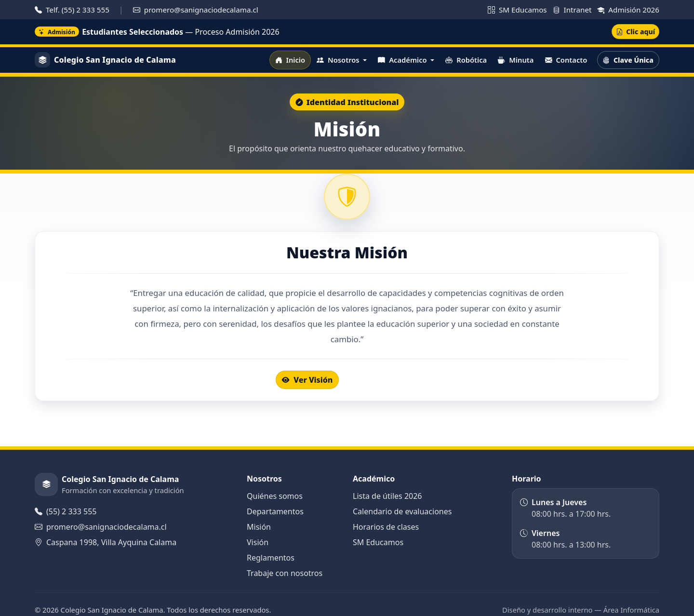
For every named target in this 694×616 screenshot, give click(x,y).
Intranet (573, 10)
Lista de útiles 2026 (387, 496)
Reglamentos (271, 558)
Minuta (516, 60)
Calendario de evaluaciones (402, 511)
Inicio (290, 60)
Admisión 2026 (628, 10)
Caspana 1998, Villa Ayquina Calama (106, 542)
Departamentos (275, 511)
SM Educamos (518, 10)
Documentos (382, 380)
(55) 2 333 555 (66, 511)
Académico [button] (403, 60)
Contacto (566, 60)
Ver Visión (307, 380)
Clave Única (628, 60)
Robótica (466, 60)
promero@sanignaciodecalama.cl (196, 10)
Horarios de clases (386, 527)
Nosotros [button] (339, 60)
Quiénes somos (275, 496)
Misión (259, 527)
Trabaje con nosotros (285, 573)
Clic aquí (635, 32)
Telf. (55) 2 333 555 (73, 10)
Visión (258, 542)
